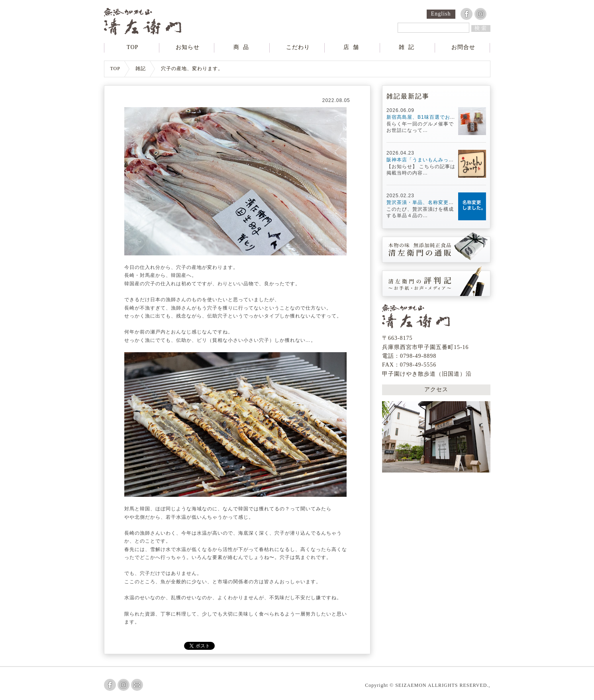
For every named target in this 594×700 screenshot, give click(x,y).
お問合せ (463, 47)
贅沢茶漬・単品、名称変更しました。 (430, 202)
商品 (243, 47)
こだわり (298, 47)
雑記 (408, 47)
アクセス (436, 390)
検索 (481, 28)
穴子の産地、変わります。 (192, 69)
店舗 (353, 47)
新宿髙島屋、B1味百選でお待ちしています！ (439, 117)
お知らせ (188, 47)
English (441, 14)
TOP (132, 47)
